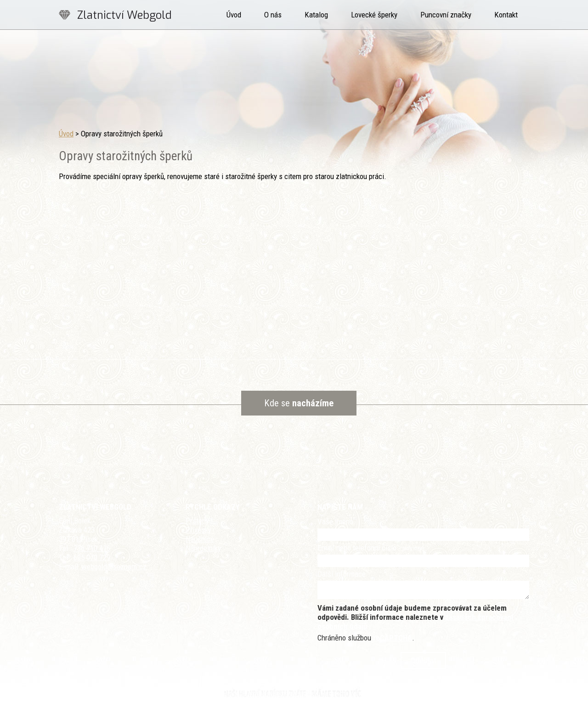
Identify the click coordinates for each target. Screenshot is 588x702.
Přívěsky (198, 530)
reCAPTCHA (393, 638)
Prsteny (197, 521)
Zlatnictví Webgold (124, 15)
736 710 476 (92, 548)
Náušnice (200, 539)
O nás (273, 15)
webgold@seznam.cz (114, 567)
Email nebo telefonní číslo (371, 548)
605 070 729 (92, 557)
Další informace (342, 574)
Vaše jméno (335, 522)
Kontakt (506, 15)
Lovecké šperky (374, 15)
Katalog (316, 15)
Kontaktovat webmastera (322, 685)
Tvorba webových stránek (283, 693)
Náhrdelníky (203, 548)
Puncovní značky (446, 15)
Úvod (234, 15)
